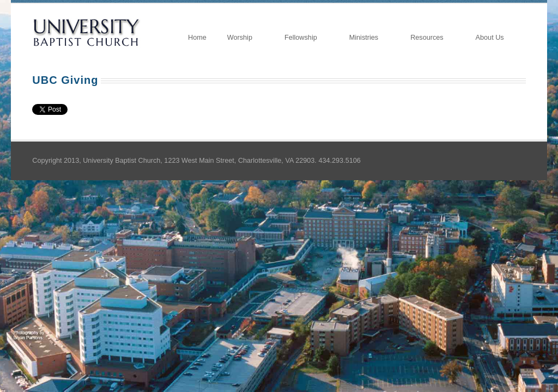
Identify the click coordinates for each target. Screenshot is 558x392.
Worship (240, 38)
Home (197, 38)
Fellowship (301, 38)
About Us (490, 38)
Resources (427, 38)
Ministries (364, 38)
